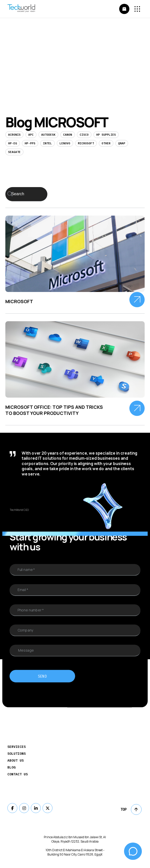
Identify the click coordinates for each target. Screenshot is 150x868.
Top (131, 809)
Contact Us (18, 774)
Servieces (17, 747)
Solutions (17, 754)
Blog (11, 767)
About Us (16, 760)
